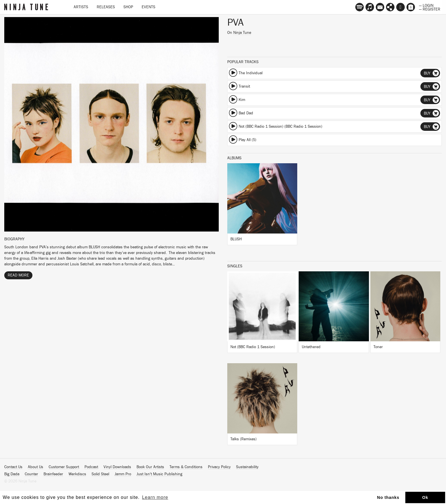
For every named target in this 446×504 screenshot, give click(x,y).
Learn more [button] (155, 497)
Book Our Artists (150, 467)
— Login (426, 5)
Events (148, 7)
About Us (36, 467)
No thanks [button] (388, 497)
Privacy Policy (219, 467)
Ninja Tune (242, 33)
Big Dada (12, 474)
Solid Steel (100, 474)
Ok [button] (425, 497)
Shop (128, 7)
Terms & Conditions (186, 467)
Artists (81, 7)
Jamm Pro (123, 474)
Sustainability (247, 467)
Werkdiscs (77, 474)
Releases (106, 7)
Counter (31, 474)
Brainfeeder (53, 474)
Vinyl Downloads (117, 467)
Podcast (91, 467)
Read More (18, 275)
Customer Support (64, 467)
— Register (430, 9)
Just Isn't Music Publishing (159, 474)
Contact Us (13, 467)
